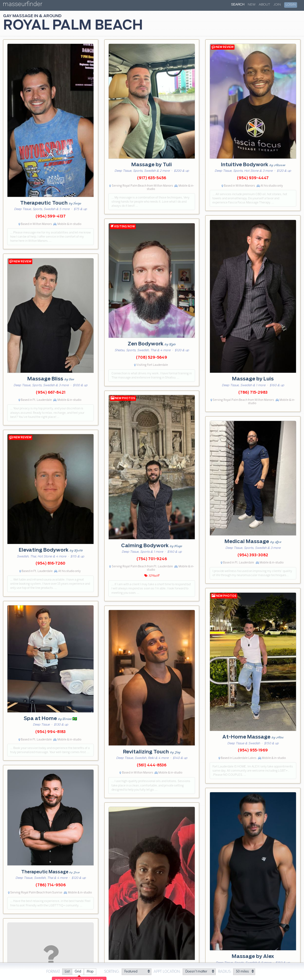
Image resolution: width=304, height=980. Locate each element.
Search (238, 5)
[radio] (67, 972)
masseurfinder (22, 5)
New (252, 5)
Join (277, 5)
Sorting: (112, 972)
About (264, 5)
